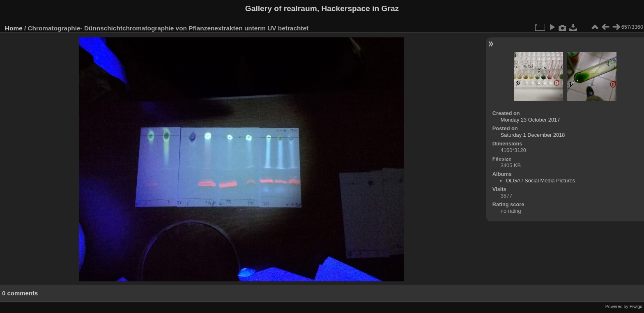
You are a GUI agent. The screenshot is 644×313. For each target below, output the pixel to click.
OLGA (513, 181)
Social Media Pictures (550, 181)
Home (14, 28)
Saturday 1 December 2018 (533, 135)
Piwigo (636, 306)
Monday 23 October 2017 (530, 120)
